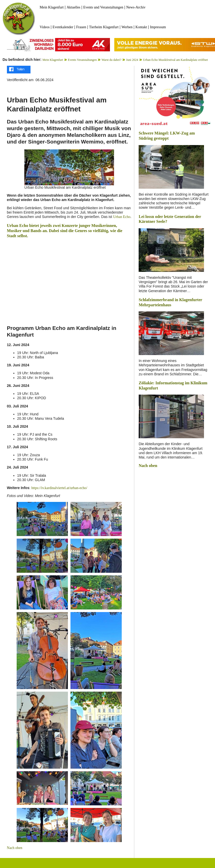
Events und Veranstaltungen (103, 7)
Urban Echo (122, 217)
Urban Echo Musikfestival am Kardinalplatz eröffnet (175, 60)
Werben (127, 27)
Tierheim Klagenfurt (104, 27)
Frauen (81, 27)
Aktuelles (74, 7)
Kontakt (141, 27)
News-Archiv (136, 7)
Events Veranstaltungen (82, 60)
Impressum (158, 27)
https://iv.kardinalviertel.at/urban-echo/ (59, 488)
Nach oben (15, 848)
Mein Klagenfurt (52, 7)
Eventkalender (63, 27)
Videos (45, 27)
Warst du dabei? (111, 60)
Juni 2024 (132, 60)
